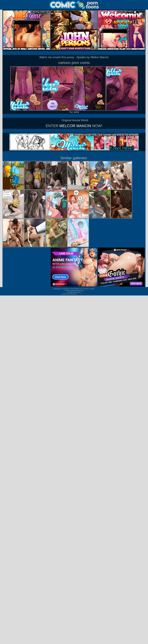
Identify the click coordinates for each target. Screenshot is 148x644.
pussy (76, 112)
